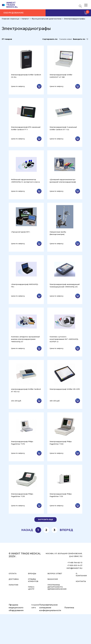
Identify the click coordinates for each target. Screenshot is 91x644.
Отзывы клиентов (33, 580)
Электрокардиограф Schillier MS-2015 (65, 389)
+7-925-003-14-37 (75, 565)
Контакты (81, 581)
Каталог (25, 19)
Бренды (32, 574)
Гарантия (13, 585)
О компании (81, 575)
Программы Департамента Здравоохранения (57, 587)
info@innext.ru (74, 568)
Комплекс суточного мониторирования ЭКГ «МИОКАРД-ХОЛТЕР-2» (64, 339)
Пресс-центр (31, 588)
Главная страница (10, 19)
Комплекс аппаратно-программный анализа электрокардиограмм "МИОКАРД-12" (25, 339)
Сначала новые (66, 39)
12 (87, 39)
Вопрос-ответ (55, 574)
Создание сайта (35, 606)
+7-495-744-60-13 (75, 563)
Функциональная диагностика (46, 19)
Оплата (13, 574)
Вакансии (53, 579)
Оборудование (14, 13)
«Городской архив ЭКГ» (21, 232)
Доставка (14, 579)
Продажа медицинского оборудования (16, 608)
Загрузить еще (45, 520)
